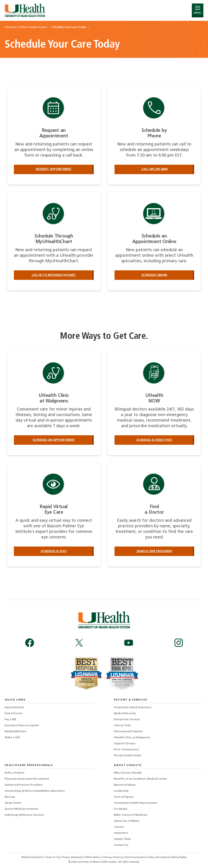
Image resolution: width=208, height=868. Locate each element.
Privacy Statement (73, 857)
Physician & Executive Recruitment (27, 779)
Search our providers (154, 551)
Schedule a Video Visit (154, 440)
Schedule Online (154, 275)
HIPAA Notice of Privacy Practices (104, 857)
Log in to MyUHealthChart (54, 275)
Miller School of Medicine (131, 815)
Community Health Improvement (135, 803)
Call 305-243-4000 (154, 169)
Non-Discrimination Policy (140, 857)
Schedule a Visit (54, 551)
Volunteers (121, 833)
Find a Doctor (14, 714)
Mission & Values (125, 785)
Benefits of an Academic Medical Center (140, 779)
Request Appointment (54, 169)
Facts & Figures (124, 797)
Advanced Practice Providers (24, 785)
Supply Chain (122, 839)
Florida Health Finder (128, 756)
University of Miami (127, 821)
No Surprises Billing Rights (172, 857)
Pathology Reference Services (24, 815)
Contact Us (121, 845)
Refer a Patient (14, 773)
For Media (121, 809)
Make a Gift (12, 738)
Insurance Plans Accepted (22, 726)
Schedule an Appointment (54, 440)
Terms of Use (53, 857)
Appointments (14, 707)
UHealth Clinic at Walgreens (132, 738)
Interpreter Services (127, 720)
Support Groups (125, 744)
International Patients (128, 732)
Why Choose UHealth (128, 773)
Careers (119, 827)
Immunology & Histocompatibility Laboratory (35, 791)
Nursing (10, 797)
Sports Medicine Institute (21, 809)
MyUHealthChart (16, 732)
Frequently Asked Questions (133, 707)
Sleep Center (13, 803)
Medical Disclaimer (33, 857)
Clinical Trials (122, 726)
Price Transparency (126, 750)
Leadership (121, 791)
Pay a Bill (10, 720)
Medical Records (125, 714)
